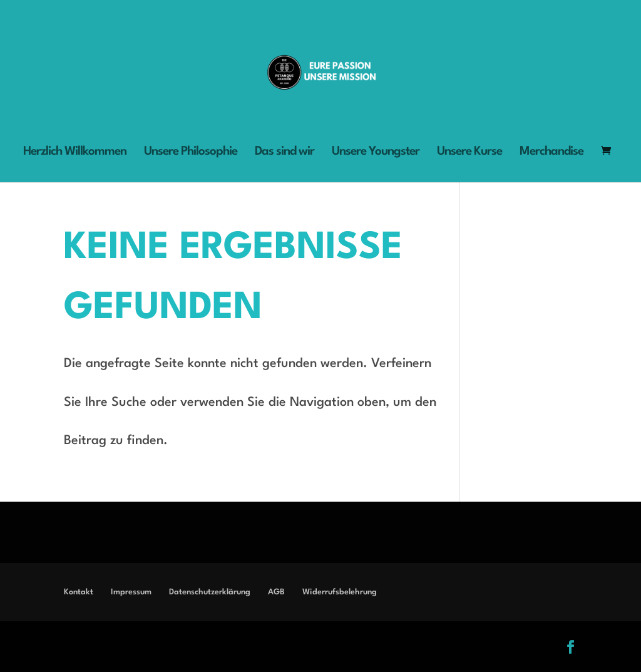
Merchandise (551, 152)
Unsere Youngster (376, 152)
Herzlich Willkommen (75, 152)
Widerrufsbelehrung (340, 592)
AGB (276, 592)
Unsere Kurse (469, 152)
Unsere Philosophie (191, 152)
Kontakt (79, 592)
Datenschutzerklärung (210, 592)
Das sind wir (285, 152)
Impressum (131, 592)
